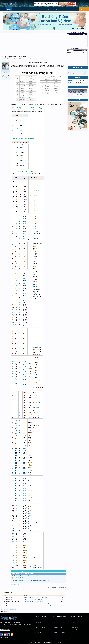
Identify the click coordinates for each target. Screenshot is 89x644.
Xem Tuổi (27, 9)
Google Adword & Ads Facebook (41, 626)
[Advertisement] (34, 44)
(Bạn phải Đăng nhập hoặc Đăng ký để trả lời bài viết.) (57, 588)
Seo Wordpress (39, 623)
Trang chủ (3, 9)
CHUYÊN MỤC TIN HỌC (60, 617)
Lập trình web (56, 624)
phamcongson (28, 59)
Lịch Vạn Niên (20, 9)
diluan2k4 (85, 73)
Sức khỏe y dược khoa (76, 628)
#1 (66, 585)
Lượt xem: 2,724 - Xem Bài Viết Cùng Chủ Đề (22, 574)
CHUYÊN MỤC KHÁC (77, 617)
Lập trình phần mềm (58, 619)
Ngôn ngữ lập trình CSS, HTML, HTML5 (14, 59)
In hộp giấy (48, 9)
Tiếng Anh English (75, 626)
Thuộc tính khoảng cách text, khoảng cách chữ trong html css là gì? (38, 605)
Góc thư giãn (74, 633)
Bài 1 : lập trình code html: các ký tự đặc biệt (33, 599)
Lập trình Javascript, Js (58, 631)
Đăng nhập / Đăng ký (84, 9)
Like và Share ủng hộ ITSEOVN (9, 610)
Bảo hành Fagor (75, 619)
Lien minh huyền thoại (76, 629)
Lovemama (33, 9)
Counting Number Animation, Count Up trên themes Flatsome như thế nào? (28, 579)
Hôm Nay (78, 78)
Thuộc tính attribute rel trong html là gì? (21, 577)
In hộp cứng (55, 9)
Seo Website (38, 621)
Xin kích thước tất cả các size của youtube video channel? (36, 597)
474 (9, 75)
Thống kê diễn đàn (78, 68)
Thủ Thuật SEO (39, 619)
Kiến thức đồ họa (57, 623)
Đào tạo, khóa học (75, 624)
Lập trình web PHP (57, 629)
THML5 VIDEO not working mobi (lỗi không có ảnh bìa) (24, 576)
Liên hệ (14, 9)
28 (9, 78)
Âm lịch (69, 82)
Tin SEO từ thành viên (40, 629)
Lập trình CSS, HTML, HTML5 (59, 633)
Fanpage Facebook (78, 87)
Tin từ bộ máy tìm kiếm (40, 631)
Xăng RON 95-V (70, 36)
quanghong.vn (41, 9)
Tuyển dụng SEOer (75, 621)
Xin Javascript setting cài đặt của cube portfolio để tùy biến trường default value (29, 580)
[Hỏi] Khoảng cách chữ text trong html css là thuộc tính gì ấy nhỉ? (37, 601)
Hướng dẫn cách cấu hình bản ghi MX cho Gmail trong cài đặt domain (38, 603)
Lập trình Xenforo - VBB (58, 626)
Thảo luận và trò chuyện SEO (41, 628)
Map (1, 637)
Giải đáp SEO (38, 633)
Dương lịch (70, 80)
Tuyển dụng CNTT (75, 623)
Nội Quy (8, 637)
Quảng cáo (78, 100)
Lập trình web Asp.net (58, 628)
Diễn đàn (9, 9)
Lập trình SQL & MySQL (58, 621)
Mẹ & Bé (73, 631)
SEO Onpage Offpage (40, 624)
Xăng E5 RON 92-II (71, 40)
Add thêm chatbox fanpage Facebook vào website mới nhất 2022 (26, 582)
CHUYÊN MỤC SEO (41, 617)
